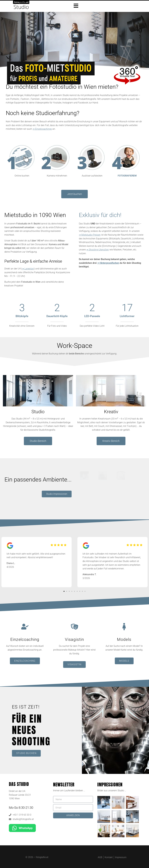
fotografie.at (42, 857)
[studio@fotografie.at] (10, 819)
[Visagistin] (74, 627)
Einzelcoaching (25, 639)
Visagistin (74, 639)
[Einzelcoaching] (25, 627)
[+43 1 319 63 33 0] (10, 815)
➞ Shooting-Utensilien (98, 250)
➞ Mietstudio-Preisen (90, 235)
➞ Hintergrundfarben (108, 263)
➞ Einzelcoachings (42, 129)
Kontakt (109, 857)
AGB (100, 857)
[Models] (124, 627)
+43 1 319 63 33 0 (22, 815)
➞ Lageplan (28, 269)
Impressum (121, 857)
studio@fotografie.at (23, 819)
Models (124, 639)
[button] (64, 591)
